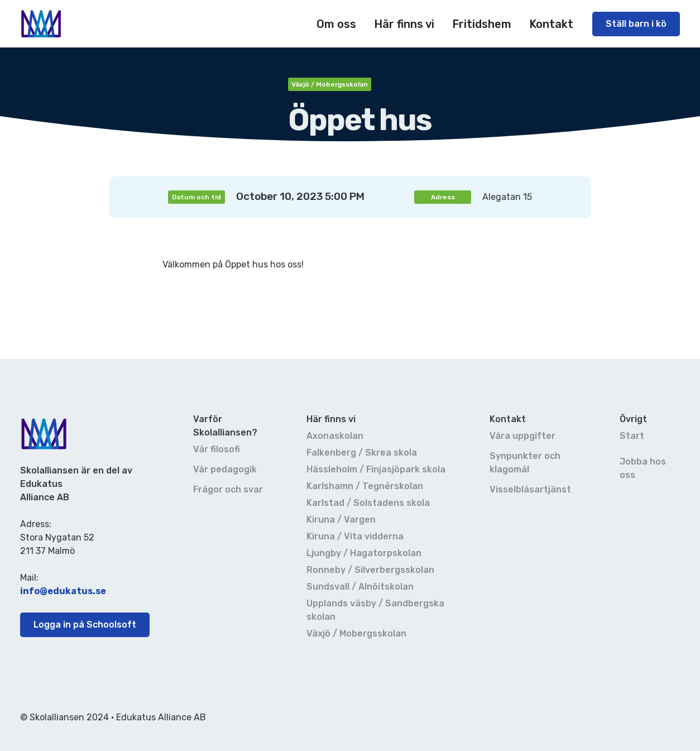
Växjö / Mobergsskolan (356, 633)
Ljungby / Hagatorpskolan (364, 553)
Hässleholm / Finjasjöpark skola (376, 469)
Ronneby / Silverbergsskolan (370, 570)
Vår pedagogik (225, 469)
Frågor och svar (228, 489)
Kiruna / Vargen (341, 520)
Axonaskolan (335, 436)
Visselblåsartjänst (530, 489)
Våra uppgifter (522, 436)
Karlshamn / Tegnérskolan (365, 486)
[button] (336, 24)
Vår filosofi (217, 449)
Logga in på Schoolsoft (85, 625)
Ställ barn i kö (636, 24)
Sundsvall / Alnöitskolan (360, 587)
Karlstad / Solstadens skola (368, 503)
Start (632, 436)
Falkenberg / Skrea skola (362, 453)
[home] (41, 24)
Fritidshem (482, 24)
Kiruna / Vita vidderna (355, 536)
